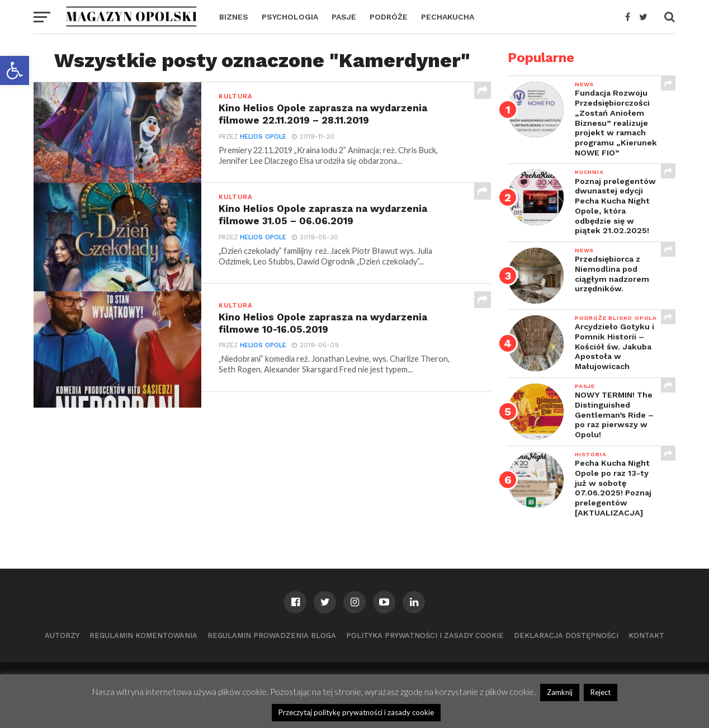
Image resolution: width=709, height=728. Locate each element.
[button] (15, 70)
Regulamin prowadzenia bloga (272, 635)
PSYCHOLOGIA (290, 17)
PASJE (344, 17)
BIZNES (234, 17)
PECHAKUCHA (448, 17)
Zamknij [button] (560, 692)
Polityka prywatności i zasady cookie (425, 635)
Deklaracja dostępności (566, 635)
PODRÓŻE (389, 17)
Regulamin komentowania (143, 635)
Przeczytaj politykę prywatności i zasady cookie (356, 712)
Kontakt (646, 635)
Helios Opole (263, 137)
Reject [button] (601, 692)
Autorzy (62, 635)
